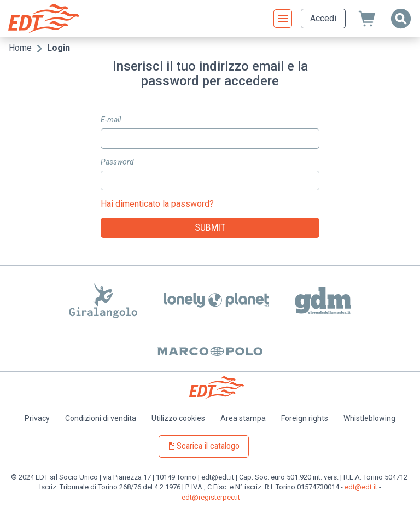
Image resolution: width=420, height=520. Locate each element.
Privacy (37, 418)
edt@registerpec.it (211, 497)
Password (117, 162)
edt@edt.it (361, 487)
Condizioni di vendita (101, 418)
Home (20, 48)
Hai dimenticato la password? (157, 204)
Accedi (323, 18)
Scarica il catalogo (208, 446)
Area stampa (243, 418)
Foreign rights (305, 418)
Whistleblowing (369, 418)
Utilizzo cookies (178, 418)
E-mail (111, 120)
